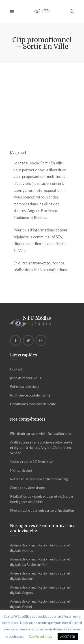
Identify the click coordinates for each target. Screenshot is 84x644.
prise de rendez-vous (26, 378)
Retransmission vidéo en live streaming (39, 479)
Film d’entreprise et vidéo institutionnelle (41, 433)
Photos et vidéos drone (27, 488)
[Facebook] (15, 340)
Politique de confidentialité (30, 395)
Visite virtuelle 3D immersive (32, 462)
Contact (16, 369)
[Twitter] (28, 340)
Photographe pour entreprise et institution (42, 510)
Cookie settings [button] (40, 636)
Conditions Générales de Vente (33, 404)
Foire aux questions (25, 386)
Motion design (21, 470)
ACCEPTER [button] (68, 637)
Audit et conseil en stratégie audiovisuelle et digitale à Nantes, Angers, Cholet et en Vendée (41, 448)
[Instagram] (41, 340)
